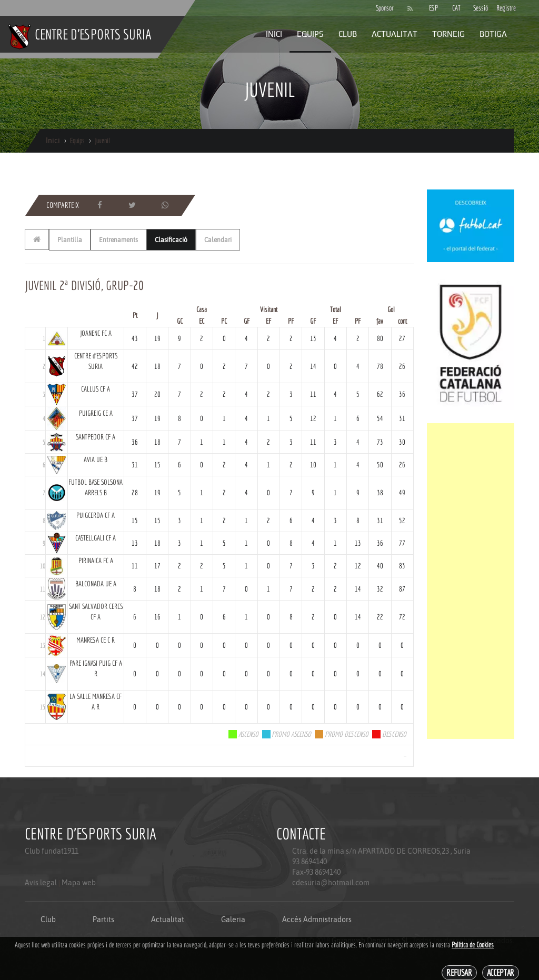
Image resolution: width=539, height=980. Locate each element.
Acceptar (501, 972)
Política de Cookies (473, 945)
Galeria (233, 919)
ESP (433, 8)
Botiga (493, 34)
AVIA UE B (96, 459)
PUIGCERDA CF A (96, 515)
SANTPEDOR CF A (96, 437)
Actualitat (395, 34)
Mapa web (79, 883)
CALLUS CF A (96, 389)
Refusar (459, 972)
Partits (103, 919)
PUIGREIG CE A (96, 413)
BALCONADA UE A (96, 584)
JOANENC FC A (96, 333)
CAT (456, 8)
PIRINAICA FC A (96, 561)
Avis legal (41, 883)
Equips (310, 34)
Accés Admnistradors (317, 919)
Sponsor (382, 8)
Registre (503, 8)
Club (348, 34)
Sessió (480, 8)
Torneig (448, 34)
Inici (274, 34)
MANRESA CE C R (96, 640)
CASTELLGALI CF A (96, 538)
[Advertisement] (471, 581)
